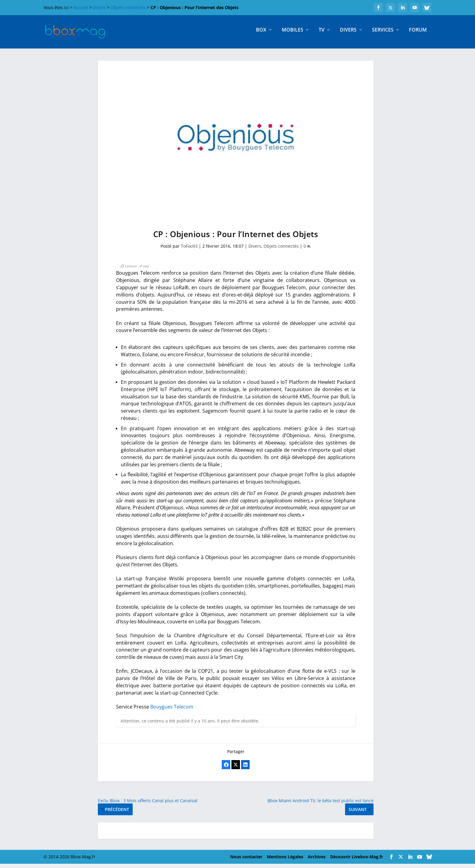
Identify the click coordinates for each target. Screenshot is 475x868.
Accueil (81, 7)
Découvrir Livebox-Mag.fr (357, 861)
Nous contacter (246, 861)
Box (261, 34)
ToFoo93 (189, 250)
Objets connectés (128, 7)
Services (383, 34)
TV (322, 34)
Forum (418, 34)
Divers (99, 7)
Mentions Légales (285, 861)
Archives (317, 861)
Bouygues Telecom (172, 711)
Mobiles (292, 34)
